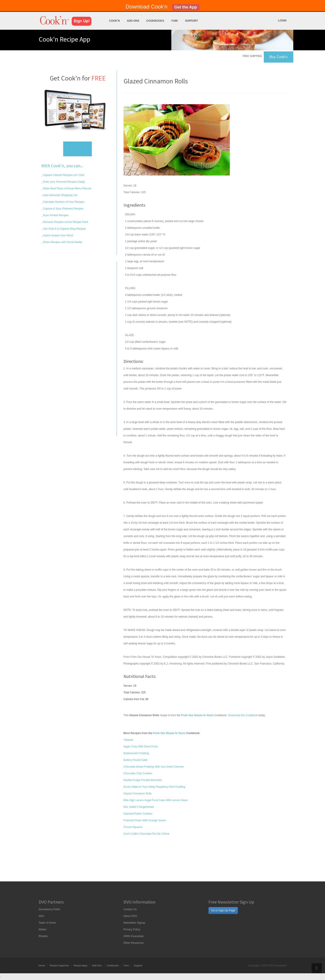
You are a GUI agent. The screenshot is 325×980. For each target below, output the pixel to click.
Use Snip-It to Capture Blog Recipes (64, 229)
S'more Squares (133, 827)
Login (282, 21)
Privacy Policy (132, 929)
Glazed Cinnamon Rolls (138, 794)
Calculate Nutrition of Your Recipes (63, 202)
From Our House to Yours (169, 733)
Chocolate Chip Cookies (138, 773)
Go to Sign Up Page (223, 910)
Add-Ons (133, 21)
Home (42, 965)
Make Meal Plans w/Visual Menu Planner (67, 188)
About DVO (130, 916)
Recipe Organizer (59, 965)
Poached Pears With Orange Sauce (145, 820)
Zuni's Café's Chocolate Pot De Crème (146, 834)
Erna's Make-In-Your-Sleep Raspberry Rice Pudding (154, 787)
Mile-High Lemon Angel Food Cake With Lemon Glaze (156, 800)
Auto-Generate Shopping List (60, 195)
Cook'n (115, 21)
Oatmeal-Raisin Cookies (138, 814)
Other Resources (134, 943)
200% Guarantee (134, 936)
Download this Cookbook (243, 715)
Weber (43, 929)
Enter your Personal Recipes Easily (64, 182)
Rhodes (43, 936)
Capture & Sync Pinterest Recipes (63, 209)
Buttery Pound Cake (135, 760)
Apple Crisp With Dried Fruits (141, 747)
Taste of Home (47, 923)
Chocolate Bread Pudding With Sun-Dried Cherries (154, 767)
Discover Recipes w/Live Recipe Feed (65, 222)
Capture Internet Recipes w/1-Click (63, 175)
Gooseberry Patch (49, 909)
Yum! (175, 21)
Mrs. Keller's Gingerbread (139, 807)
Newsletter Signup (134, 923)
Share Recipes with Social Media (62, 242)
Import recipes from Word (58, 235)
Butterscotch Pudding (136, 753)
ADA (41, 916)
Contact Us (130, 909)
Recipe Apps (80, 965)
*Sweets (128, 740)
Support (191, 21)
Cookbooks (155, 21)
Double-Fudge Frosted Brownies (143, 780)
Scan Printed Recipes (56, 215)
